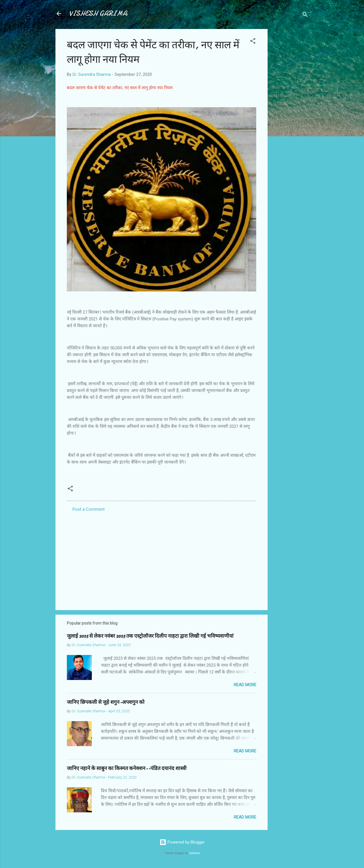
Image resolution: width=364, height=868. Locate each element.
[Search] (305, 15)
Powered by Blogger (182, 842)
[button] (253, 42)
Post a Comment (89, 509)
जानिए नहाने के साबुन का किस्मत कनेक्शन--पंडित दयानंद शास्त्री (127, 768)
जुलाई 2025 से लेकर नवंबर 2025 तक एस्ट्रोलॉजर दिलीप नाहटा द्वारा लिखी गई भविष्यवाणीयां (150, 636)
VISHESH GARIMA (98, 13)
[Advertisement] (290, 114)
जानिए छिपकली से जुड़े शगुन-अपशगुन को (106, 702)
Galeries (195, 853)
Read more (245, 685)
